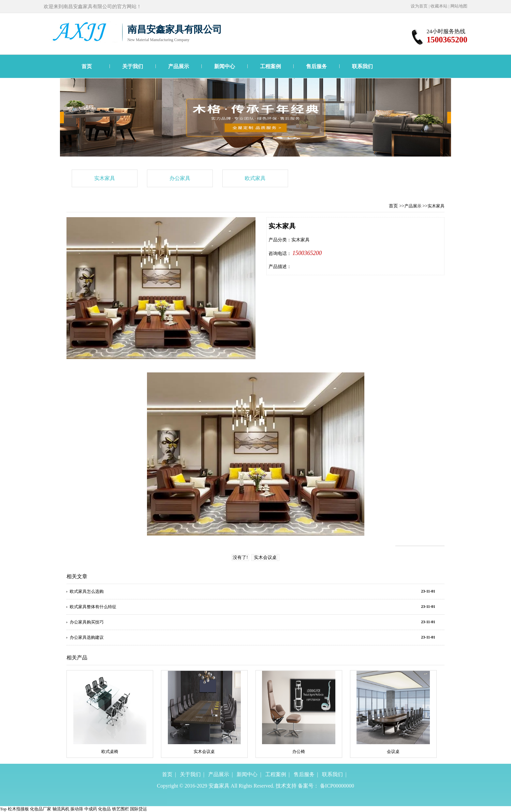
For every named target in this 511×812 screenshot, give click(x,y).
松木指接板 (18, 809)
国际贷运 (139, 809)
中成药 (91, 809)
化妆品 (104, 809)
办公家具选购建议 (87, 637)
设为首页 (419, 6)
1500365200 (307, 253)
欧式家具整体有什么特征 (93, 607)
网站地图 (459, 6)
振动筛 (77, 809)
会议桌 (393, 752)
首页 (87, 66)
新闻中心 (225, 66)
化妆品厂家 (41, 809)
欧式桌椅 (110, 752)
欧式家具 (255, 178)
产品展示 (179, 66)
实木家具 (105, 178)
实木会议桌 (265, 557)
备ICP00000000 (337, 786)
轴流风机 (61, 809)
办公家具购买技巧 (87, 622)
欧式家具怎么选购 (87, 591)
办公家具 (180, 178)
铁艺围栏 (121, 809)
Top (3, 809)
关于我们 (133, 66)
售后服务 (316, 66)
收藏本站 (439, 6)
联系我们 (362, 66)
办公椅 (299, 752)
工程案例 (270, 66)
